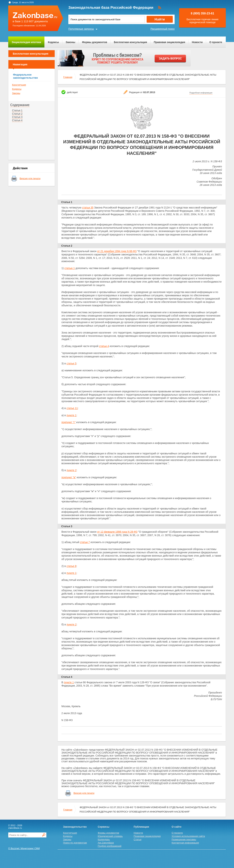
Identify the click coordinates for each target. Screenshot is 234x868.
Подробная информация (201, 93)
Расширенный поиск (163, 29)
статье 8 (71, 566)
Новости (197, 42)
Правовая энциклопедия (169, 42)
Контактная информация (185, 843)
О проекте (216, 42)
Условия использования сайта (188, 836)
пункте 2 (71, 470)
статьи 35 (88, 208)
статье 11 (72, 408)
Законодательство (75, 827)
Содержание (20, 105)
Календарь (104, 839)
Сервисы (104, 827)
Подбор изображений (110, 846)
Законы (70, 42)
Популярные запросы (81, 29)
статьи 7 (85, 542)
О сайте (177, 827)
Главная (68, 77)
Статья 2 (17, 114)
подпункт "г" (68, 422)
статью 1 (70, 268)
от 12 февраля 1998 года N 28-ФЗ (117, 532)
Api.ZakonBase (106, 843)
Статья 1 (17, 110)
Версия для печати (30, 178)
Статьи (137, 839)
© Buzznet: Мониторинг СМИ (24, 848)
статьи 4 (104, 346)
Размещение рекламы (184, 839)
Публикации (141, 827)
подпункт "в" (69, 477)
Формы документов (95, 42)
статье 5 (71, 363)
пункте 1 (71, 415)
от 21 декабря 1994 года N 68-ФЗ (117, 251)
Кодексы (53, 42)
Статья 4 (17, 120)
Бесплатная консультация (130, 42)
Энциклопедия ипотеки (26, 42)
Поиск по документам (75, 843)
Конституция (19, 85)
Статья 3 (17, 117)
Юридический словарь (110, 836)
